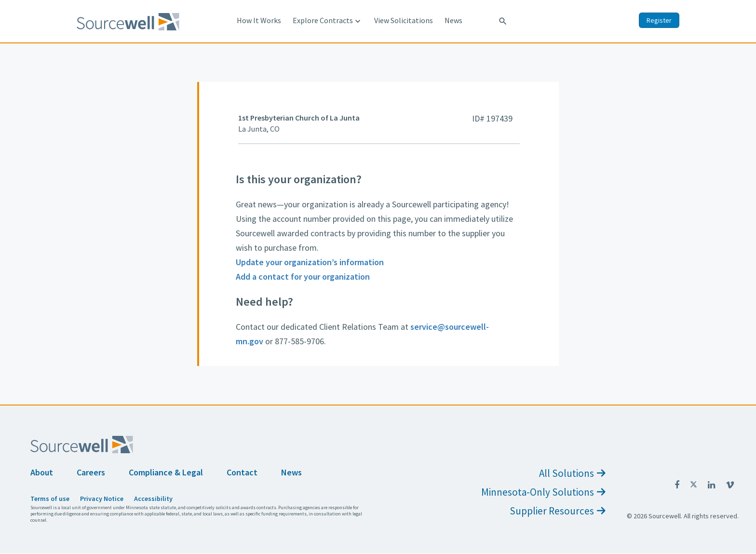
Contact (242, 472)
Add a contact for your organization (303, 277)
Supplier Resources (557, 511)
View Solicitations (404, 20)
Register (659, 20)
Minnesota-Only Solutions (543, 492)
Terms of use (50, 499)
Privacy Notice (102, 499)
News (453, 20)
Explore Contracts (328, 21)
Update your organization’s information (310, 262)
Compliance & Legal (166, 472)
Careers (91, 472)
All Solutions (572, 473)
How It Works (259, 20)
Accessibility (153, 499)
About (42, 472)
